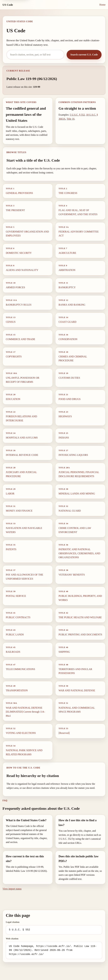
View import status (12, 889)
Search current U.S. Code (84, 55)
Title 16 (71, 119)
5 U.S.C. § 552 (77, 115)
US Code (8, 5)
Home (102, 5)
